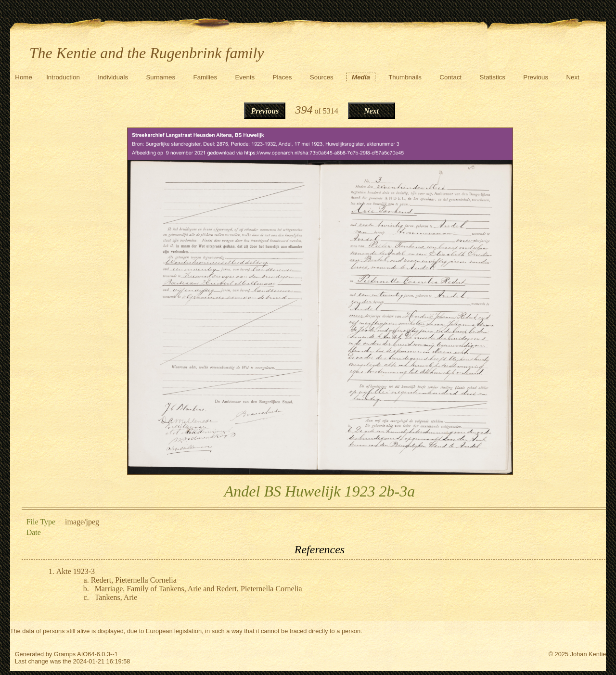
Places (282, 77)
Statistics (493, 77)
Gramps (65, 654)
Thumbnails (405, 77)
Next (572, 77)
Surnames (160, 77)
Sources (322, 77)
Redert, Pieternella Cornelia (134, 580)
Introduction (63, 77)
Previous (536, 77)
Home (24, 77)
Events (245, 77)
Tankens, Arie (116, 597)
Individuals (113, 77)
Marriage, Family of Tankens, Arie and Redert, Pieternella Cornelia (199, 589)
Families (205, 77)
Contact (450, 77)
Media (361, 77)
